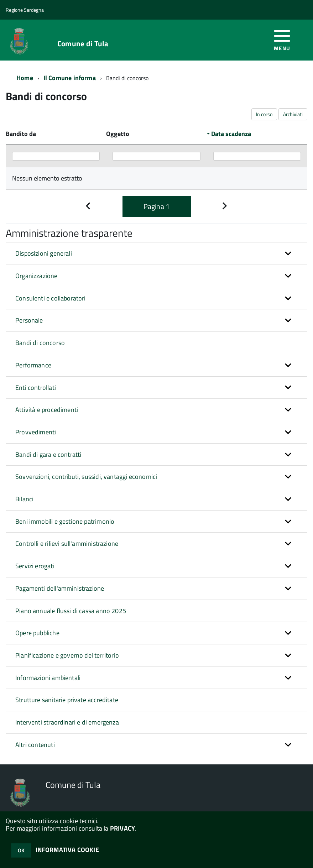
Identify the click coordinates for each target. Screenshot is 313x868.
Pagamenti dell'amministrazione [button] (60, 588)
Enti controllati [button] (36, 388)
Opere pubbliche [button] (37, 633)
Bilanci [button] (24, 499)
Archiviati (293, 114)
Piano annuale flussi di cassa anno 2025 (71, 611)
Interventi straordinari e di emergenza (67, 722)
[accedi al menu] (282, 40)
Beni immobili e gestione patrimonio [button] (65, 521)
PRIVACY (122, 828)
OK (21, 850)
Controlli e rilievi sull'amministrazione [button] (67, 543)
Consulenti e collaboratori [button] (51, 298)
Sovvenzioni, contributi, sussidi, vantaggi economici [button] (86, 477)
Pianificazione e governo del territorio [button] (67, 655)
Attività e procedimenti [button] (47, 410)
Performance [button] (33, 365)
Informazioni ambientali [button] (48, 678)
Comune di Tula (83, 44)
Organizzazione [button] (36, 276)
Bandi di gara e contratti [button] (48, 454)
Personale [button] (29, 320)
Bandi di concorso (40, 343)
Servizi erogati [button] (35, 566)
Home (25, 78)
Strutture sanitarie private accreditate (67, 700)
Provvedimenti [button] (36, 432)
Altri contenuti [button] (35, 745)
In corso (264, 114)
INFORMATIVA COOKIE (67, 850)
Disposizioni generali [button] (44, 253)
